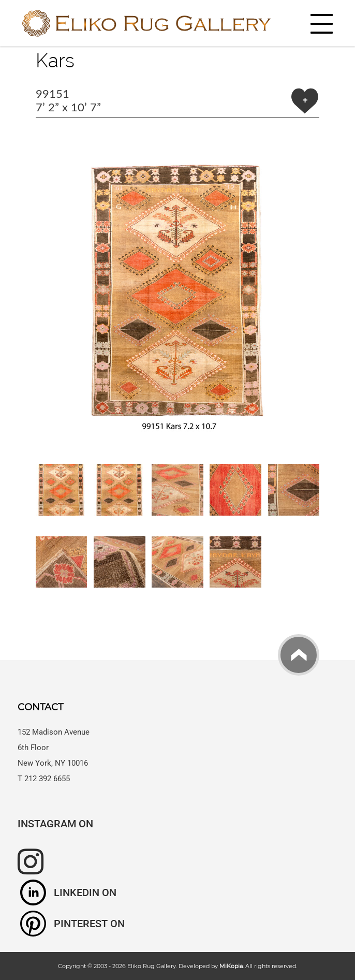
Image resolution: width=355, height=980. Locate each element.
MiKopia (231, 966)
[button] (178, 291)
